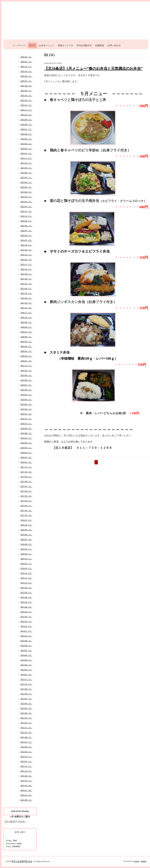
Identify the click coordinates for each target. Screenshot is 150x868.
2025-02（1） (26, 100)
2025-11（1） (26, 66)
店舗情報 (100, 45)
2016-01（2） (26, 568)
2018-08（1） (26, 433)
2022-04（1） (26, 245)
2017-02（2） (26, 510)
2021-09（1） (26, 274)
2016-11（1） (26, 520)
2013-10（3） (26, 684)
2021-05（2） (26, 293)
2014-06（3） (26, 655)
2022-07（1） (26, 231)
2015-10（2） (26, 583)
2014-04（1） (26, 660)
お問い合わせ (114, 45)
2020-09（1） (26, 322)
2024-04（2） (26, 144)
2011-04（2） (26, 776)
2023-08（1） (26, 173)
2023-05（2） (26, 187)
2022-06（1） (26, 235)
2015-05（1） (26, 602)
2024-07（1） (26, 129)
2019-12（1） (26, 366)
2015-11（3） (26, 578)
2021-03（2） (26, 303)
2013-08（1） (26, 694)
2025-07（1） (26, 81)
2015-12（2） (26, 573)
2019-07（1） (26, 385)
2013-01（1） (26, 723)
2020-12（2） (26, 313)
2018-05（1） (26, 448)
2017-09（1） (26, 477)
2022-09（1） (26, 221)
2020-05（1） (26, 341)
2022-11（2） (26, 211)
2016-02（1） (26, 563)
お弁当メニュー (47, 45)
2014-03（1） (26, 665)
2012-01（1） (26, 761)
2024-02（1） (26, 148)
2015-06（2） (26, 597)
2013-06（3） (26, 703)
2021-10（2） (26, 269)
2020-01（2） (26, 361)
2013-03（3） (26, 718)
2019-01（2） (26, 414)
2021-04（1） (26, 298)
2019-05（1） (26, 395)
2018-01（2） (26, 462)
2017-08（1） (26, 481)
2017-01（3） (26, 515)
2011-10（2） (26, 771)
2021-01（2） (26, 308)
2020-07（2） (26, 332)
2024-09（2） (26, 120)
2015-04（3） (26, 607)
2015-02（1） (26, 617)
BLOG (32, 45)
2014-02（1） (26, 670)
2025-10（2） (26, 71)
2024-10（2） (26, 115)
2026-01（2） (26, 62)
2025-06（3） (26, 86)
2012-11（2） (26, 728)
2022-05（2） (26, 240)
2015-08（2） (26, 592)
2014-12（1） (26, 626)
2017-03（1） (26, 506)
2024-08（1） (26, 124)
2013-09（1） (26, 689)
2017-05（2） (26, 496)
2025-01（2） (26, 105)
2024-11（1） (26, 110)
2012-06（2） (26, 747)
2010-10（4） (26, 795)
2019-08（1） (26, 380)
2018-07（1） (26, 438)
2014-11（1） (26, 631)
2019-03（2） (26, 404)
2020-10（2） (26, 317)
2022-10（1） (26, 216)
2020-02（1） (26, 356)
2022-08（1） (26, 226)
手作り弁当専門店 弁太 (22, 861)
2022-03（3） (26, 250)
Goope (136, 861)
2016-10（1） (26, 525)
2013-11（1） (26, 679)
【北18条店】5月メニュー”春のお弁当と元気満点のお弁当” (93, 68)
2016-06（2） (26, 544)
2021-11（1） (26, 264)
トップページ (19, 45)
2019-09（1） (26, 375)
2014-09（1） (26, 641)
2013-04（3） (26, 713)
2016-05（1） (26, 549)
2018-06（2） (26, 443)
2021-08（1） (26, 279)
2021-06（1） (26, 288)
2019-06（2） (26, 390)
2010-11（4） (26, 790)
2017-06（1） (26, 491)
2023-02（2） (26, 202)
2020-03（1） (26, 351)
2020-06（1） (26, 337)
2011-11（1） (26, 766)
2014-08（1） (26, 645)
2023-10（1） (26, 163)
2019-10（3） (26, 370)
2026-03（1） (26, 57)
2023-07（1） (26, 177)
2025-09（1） (26, 76)
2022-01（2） (26, 259)
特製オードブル (66, 45)
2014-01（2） (26, 674)
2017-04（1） (26, 501)
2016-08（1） (26, 534)
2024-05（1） (26, 139)
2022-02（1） (26, 255)
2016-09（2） (26, 530)
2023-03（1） (26, 197)
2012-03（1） (26, 756)
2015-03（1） (26, 612)
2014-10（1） (26, 636)
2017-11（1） (26, 467)
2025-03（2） (26, 95)
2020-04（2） (26, 346)
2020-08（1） (26, 327)
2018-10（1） (26, 424)
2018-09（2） (26, 428)
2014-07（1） (26, 650)
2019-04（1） (26, 399)
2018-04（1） (26, 452)
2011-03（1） (26, 781)
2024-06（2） (26, 134)
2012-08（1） (26, 737)
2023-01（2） (26, 206)
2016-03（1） (26, 559)
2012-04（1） (26, 752)
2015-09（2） (26, 588)
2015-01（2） (26, 621)
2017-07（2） (26, 486)
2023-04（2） (26, 192)
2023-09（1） (26, 168)
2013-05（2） (26, 708)
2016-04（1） (26, 554)
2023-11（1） (26, 158)
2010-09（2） (26, 800)
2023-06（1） (26, 182)
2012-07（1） (26, 742)
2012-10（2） (26, 732)
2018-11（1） (26, 419)
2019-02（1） (26, 409)
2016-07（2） (26, 539)
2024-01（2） (26, 153)
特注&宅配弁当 (84, 45)
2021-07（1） (26, 284)
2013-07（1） (26, 699)
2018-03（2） (26, 457)
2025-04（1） (26, 91)
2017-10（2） (26, 472)
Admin (143, 861)
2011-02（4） (26, 785)
